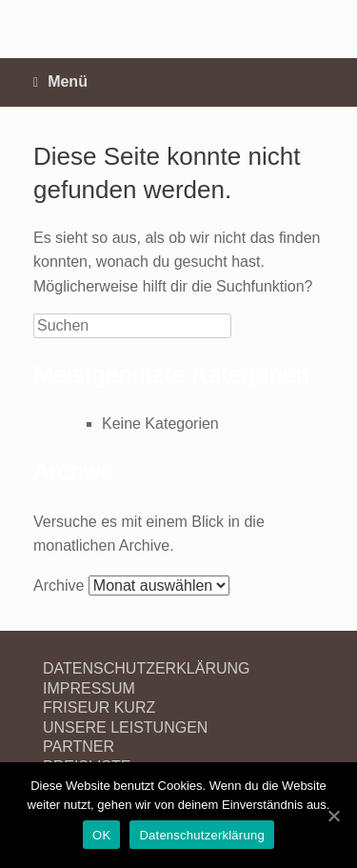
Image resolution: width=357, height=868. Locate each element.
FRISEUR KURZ (99, 707)
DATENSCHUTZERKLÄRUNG (147, 668)
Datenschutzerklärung (201, 835)
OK (101, 835)
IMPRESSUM (89, 688)
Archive (59, 585)
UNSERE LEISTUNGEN (125, 727)
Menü (60, 82)
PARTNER (79, 747)
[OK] (333, 816)
